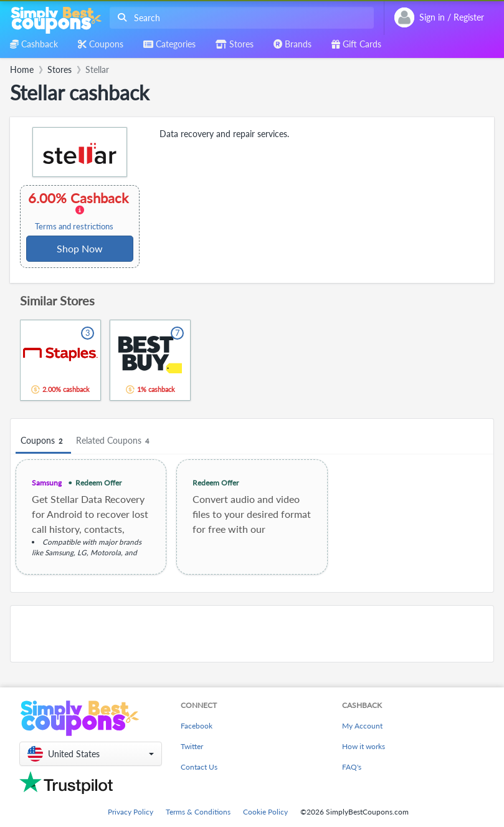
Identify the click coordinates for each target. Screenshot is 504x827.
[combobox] (239, 18)
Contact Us (199, 767)
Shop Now (80, 248)
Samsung (47, 483)
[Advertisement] (252, 634)
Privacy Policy (131, 812)
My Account (362, 726)
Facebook (197, 726)
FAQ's (352, 767)
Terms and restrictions (74, 227)
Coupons (43, 441)
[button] (91, 754)
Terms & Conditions (198, 812)
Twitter (192, 746)
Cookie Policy (265, 812)
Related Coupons (114, 441)
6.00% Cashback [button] (79, 211)
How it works (364, 746)
